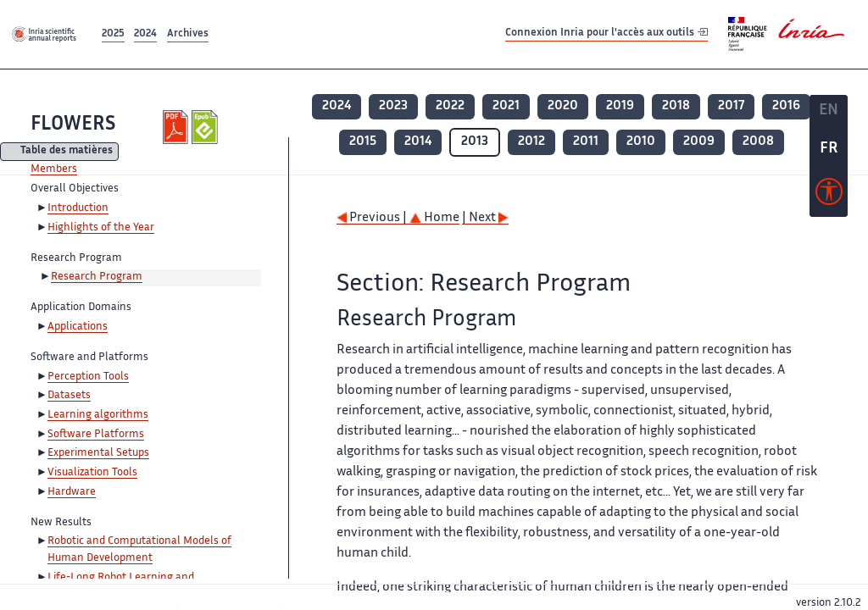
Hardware (72, 492)
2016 (786, 106)
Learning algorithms (98, 415)
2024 (145, 34)
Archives (188, 34)
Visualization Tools (92, 473)
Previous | (373, 218)
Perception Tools (88, 377)
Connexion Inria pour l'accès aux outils (606, 33)
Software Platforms (96, 435)
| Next (485, 218)
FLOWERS (73, 125)
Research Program (97, 277)
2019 (620, 106)
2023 (393, 106)
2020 (563, 106)
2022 (450, 106)
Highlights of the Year (101, 228)
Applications (78, 327)
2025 (113, 34)
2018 (676, 106)
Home (434, 218)
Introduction (78, 208)
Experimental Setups (98, 453)
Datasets (69, 396)
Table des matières (67, 152)
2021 (506, 106)
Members (54, 169)
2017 (731, 106)
